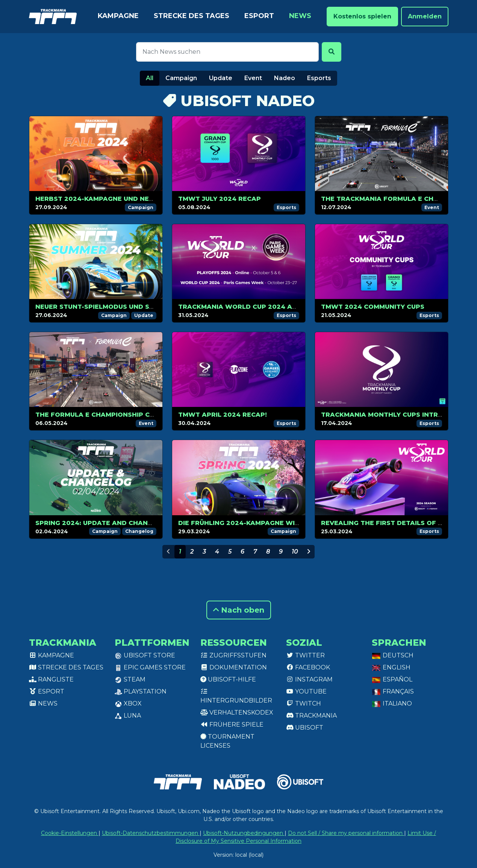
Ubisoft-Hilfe (228, 679)
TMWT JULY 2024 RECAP (220, 199)
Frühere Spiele (232, 725)
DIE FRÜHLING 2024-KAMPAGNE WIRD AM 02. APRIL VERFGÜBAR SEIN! (295, 523)
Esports (319, 78)
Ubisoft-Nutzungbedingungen (244, 833)
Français (393, 691)
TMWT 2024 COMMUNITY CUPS (373, 307)
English (391, 667)
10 (295, 552)
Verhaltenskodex (237, 712)
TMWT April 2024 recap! (223, 415)
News (300, 16)
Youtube (306, 691)
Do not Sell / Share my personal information (346, 833)
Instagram (309, 679)
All (150, 78)
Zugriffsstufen (233, 655)
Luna (128, 715)
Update (221, 78)
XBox (128, 703)
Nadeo (285, 78)
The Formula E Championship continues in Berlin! (128, 415)
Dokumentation (234, 667)
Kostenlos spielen (362, 16)
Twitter (305, 655)
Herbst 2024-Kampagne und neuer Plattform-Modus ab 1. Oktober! (161, 199)
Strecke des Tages (192, 16)
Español (392, 679)
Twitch (304, 703)
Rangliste (51, 679)
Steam (130, 679)
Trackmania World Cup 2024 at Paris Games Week (272, 307)
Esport (259, 16)
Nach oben (239, 610)
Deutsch (393, 655)
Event (253, 78)
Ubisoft (305, 728)
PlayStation (141, 691)
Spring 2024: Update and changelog (103, 523)
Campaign (181, 78)
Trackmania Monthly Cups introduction (397, 415)
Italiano (392, 703)
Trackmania (311, 715)
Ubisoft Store (145, 655)
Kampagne (118, 16)
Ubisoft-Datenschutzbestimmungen (151, 833)
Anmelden (425, 16)
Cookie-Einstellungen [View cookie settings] (70, 833)
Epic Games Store (150, 667)
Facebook (308, 667)
